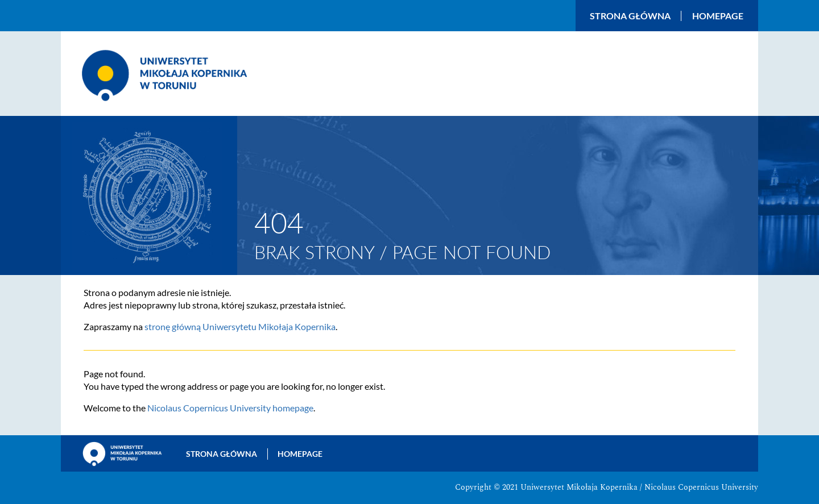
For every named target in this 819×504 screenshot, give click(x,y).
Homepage (718, 16)
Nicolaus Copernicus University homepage (230, 408)
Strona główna (630, 16)
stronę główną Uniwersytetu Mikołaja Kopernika (240, 326)
